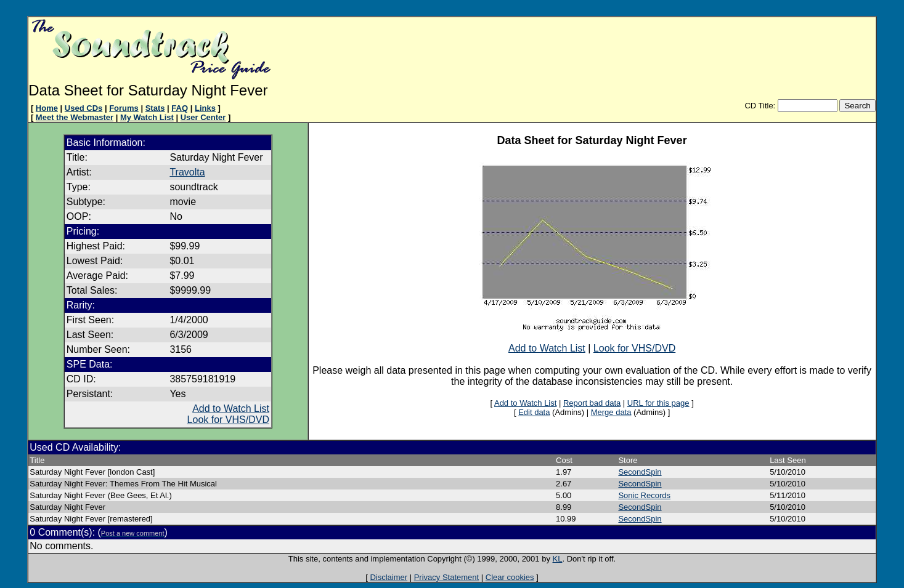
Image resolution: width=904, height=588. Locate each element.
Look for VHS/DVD (228, 420)
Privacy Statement (447, 577)
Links (205, 108)
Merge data (611, 412)
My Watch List (147, 117)
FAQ (180, 108)
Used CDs (83, 108)
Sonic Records (644, 495)
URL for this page (658, 403)
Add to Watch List (231, 409)
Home (47, 108)
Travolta (187, 172)
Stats (155, 108)
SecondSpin (640, 472)
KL (558, 559)
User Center (203, 117)
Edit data (534, 412)
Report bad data (592, 403)
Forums (124, 108)
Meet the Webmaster (75, 117)
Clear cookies (510, 577)
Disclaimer (389, 577)
